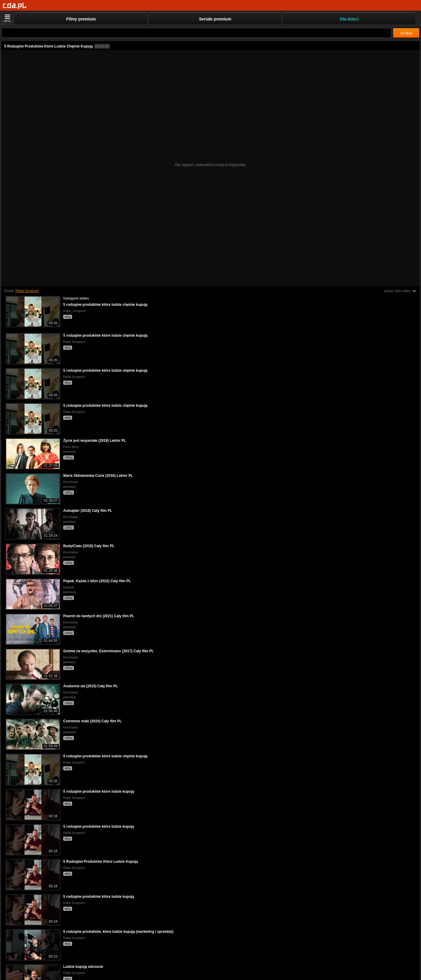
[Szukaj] (196, 33)
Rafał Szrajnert (27, 291)
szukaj (406, 33)
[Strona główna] (15, 6)
